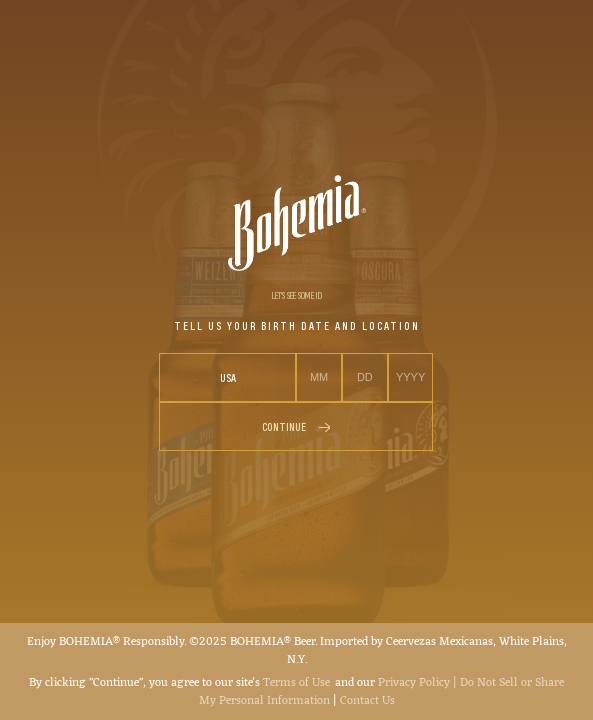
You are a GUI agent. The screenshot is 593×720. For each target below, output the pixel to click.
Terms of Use (296, 683)
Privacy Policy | (419, 683)
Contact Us (367, 701)
